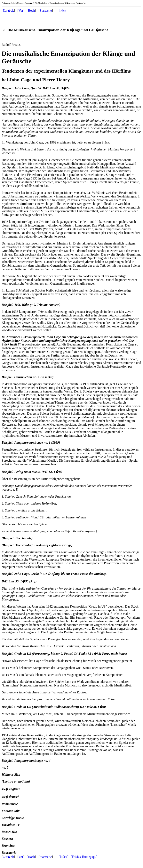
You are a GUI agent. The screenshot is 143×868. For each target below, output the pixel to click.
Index (62, 10)
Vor (21, 11)
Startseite (46, 11)
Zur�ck (8, 11)
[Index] (63, 857)
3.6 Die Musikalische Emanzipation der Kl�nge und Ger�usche (55, 30)
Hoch (31, 11)
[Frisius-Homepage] (84, 857)
